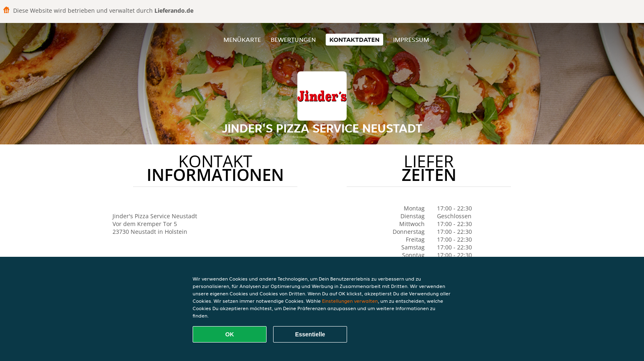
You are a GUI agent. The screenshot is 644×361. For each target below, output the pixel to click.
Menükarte (242, 40)
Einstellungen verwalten (350, 301)
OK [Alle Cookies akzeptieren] (230, 334)
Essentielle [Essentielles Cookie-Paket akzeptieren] (310, 334)
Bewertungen (293, 40)
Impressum (411, 40)
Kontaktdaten (354, 40)
